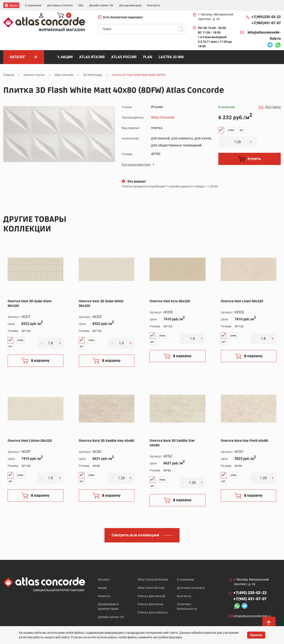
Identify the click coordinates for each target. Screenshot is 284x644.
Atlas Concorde (64, 75)
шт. (242, 130)
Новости (104, 596)
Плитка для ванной (151, 596)
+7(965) (266, 23)
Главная (9, 75)
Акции (102, 588)
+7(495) (266, 17)
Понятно (256, 635)
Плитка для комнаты (153, 613)
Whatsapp (278, 45)
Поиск (181, 29)
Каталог (104, 579)
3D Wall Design (93, 75)
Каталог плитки (34, 75)
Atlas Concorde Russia (153, 579)
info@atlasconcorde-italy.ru (264, 35)
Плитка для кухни (150, 605)
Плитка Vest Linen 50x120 (242, 301)
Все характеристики (136, 164)
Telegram (270, 45)
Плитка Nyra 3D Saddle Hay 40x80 (106, 440)
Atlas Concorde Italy (151, 588)
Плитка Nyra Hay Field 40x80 (244, 440)
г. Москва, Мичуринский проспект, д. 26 (216, 16)
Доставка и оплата (191, 588)
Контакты (184, 596)
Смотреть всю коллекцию (135, 535)
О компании (186, 579)
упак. (231, 130)
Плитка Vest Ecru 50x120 (170, 301)
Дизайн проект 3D (111, 618)
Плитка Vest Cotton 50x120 (30, 440)
